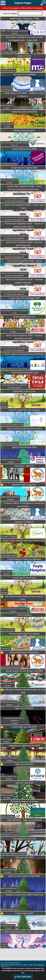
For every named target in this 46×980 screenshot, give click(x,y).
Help (31, 965)
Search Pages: (10, 13)
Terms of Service (38, 965)
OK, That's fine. (23, 977)
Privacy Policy (5, 967)
